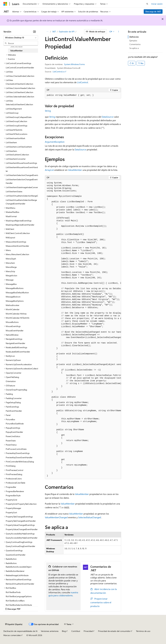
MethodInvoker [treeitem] (13, 305)
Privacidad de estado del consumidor (114, 631)
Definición (134, 37)
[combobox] (21, 38)
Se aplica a (134, 48)
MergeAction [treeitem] (11, 275)
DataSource (108, 117)
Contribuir (76, 631)
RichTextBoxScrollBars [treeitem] (15, 601)
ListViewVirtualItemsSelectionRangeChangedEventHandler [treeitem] (21, 202)
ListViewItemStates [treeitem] (14, 191)
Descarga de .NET (153, 12)
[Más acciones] (119, 32)
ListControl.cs (59, 72)
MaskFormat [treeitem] (11, 216)
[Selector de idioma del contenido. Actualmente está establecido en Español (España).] (14, 624)
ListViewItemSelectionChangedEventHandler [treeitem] (22, 181)
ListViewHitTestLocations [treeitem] (17, 134)
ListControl (82, 82)
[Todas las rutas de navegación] (47, 32)
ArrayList (49, 170)
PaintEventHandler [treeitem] (14, 411)
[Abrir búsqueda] (147, 4)
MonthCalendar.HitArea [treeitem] (16, 314)
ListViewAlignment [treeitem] (14, 109)
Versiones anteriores (50, 631)
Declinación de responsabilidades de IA (20, 631)
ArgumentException (55, 142)
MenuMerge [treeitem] (11, 267)
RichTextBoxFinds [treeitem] (13, 592)
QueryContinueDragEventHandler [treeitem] (20, 546)
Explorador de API (67, 32)
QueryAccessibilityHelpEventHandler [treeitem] (22, 538)
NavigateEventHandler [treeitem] (15, 343)
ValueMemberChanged (56, 517)
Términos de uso (143, 631)
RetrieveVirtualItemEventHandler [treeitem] (20, 584)
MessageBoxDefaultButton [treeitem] (17, 292)
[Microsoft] (5, 4)
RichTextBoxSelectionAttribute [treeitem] (19, 605)
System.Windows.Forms (74, 64)
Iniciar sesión (157, 4)
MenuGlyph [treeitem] (11, 259)
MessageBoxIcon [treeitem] (13, 297)
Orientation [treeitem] (11, 381)
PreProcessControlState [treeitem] (16, 449)
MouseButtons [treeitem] (12, 322)
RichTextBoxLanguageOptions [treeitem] (19, 596)
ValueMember (75, 170)
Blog (64, 631)
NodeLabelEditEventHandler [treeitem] (18, 352)
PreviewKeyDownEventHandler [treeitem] (19, 457)
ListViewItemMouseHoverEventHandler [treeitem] (22, 169)
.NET (54, 32)
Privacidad (88, 631)
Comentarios (135, 44)
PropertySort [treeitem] (11, 512)
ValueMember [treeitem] (16, 51)
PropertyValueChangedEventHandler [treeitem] (22, 529)
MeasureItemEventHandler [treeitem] (17, 246)
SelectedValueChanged (90, 517)
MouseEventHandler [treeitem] (15, 331)
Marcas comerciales (12, 635)
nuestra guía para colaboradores (63, 594)
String (48, 111)
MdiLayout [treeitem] (10, 237)
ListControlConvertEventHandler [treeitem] (20, 68)
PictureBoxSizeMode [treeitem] (15, 424)
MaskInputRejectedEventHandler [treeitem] (20, 225)
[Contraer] (34, 32)
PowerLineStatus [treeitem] (13, 436)
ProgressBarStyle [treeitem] (13, 495)
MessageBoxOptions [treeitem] (15, 301)
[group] (83, 329)
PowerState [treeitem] (11, 441)
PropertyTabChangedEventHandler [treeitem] (21, 521)
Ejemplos (133, 41)
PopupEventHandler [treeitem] (14, 432)
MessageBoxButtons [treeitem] (15, 288)
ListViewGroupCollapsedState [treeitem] (19, 117)
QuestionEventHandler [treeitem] (16, 555)
